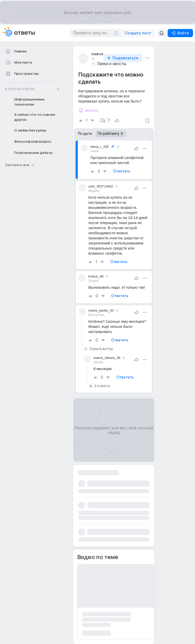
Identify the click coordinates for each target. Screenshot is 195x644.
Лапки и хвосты (112, 64)
